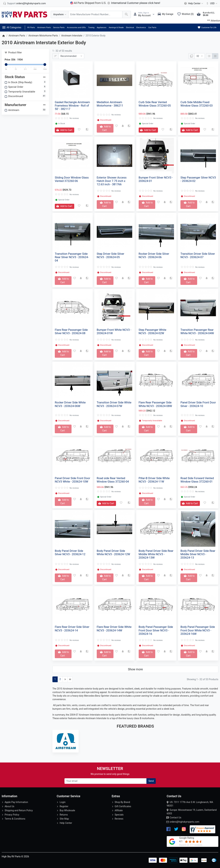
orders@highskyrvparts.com (184, 822)
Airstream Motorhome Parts (43, 36)
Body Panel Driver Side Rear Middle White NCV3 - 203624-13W (156, 554)
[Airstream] (66, 741)
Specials (119, 815)
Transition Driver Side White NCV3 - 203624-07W (114, 404)
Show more (135, 669)
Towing (91, 27)
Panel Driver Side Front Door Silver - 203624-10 (198, 404)
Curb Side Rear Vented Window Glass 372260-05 (155, 104)
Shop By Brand (122, 802)
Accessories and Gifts (76, 27)
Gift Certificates (123, 806)
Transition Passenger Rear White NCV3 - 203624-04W (197, 331)
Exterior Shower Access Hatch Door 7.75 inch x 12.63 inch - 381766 (112, 181)
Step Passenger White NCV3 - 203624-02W (153, 331)
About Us (9, 806)
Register (64, 806)
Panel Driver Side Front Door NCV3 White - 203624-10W (72, 480)
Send (151, 781)
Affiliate (119, 810)
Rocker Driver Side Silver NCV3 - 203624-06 (154, 255)
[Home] (3, 36)
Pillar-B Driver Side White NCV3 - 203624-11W (154, 480)
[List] (209, 56)
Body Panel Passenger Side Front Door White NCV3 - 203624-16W (198, 630)
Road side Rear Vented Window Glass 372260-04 (113, 480)
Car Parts (152, 27)
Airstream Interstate (72, 36)
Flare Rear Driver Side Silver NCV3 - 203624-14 (72, 629)
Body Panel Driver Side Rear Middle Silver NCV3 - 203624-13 (198, 554)
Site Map (64, 819)
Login (63, 802)
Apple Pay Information (16, 802)
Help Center (66, 823)
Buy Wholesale (67, 810)
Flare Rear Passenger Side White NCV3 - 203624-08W (155, 404)
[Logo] (25, 14)
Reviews (119, 819)
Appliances (102, 27)
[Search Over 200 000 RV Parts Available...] (95, 14)
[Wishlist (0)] (186, 14)
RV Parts (31, 27)
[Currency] (211, 3)
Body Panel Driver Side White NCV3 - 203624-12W (113, 552)
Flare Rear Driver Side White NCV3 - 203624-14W (114, 629)
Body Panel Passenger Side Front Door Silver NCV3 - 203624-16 (156, 630)
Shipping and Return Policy (19, 810)
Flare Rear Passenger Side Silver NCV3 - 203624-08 (71, 331)
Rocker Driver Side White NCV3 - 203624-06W (70, 404)
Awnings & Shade (116, 27)
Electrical (130, 27)
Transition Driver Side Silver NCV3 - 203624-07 (198, 255)
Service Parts (59, 27)
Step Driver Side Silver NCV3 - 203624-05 (111, 255)
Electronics (141, 27)
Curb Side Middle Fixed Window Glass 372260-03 (196, 104)
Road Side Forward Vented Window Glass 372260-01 (197, 480)
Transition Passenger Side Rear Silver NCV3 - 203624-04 (72, 257)
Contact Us (175, 818)
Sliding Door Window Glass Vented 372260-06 (72, 179)
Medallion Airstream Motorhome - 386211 (110, 104)
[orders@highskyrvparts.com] (24, 3)
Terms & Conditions (15, 819)
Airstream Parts (44, 27)
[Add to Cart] (65, 130)
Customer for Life (207, 27)
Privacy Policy (12, 815)
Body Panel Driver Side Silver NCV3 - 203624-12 (70, 552)
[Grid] (215, 56)
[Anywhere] (60, 14)
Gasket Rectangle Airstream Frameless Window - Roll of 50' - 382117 (72, 106)
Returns (64, 815)
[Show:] (200, 56)
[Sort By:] (71, 56)
